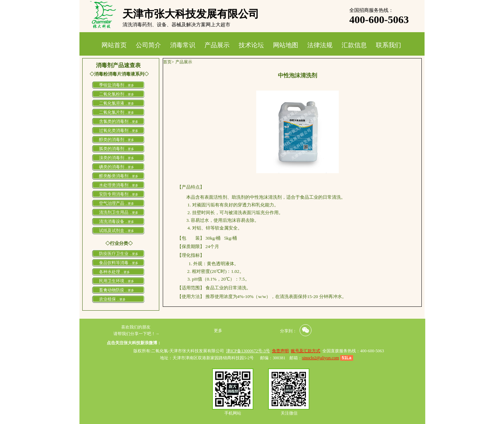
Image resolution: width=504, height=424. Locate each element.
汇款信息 (354, 45)
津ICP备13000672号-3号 (248, 351)
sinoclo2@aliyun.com (320, 358)
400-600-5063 (379, 19)
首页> (169, 62)
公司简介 (148, 45)
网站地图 (286, 45)
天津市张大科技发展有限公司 (191, 14)
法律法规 (320, 45)
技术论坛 (251, 45)
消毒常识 (183, 45)
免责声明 (280, 351)
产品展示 (217, 45)
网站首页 (114, 45)
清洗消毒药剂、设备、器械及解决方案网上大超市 (176, 25)
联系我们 (388, 45)
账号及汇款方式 (306, 351)
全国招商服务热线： (371, 10)
